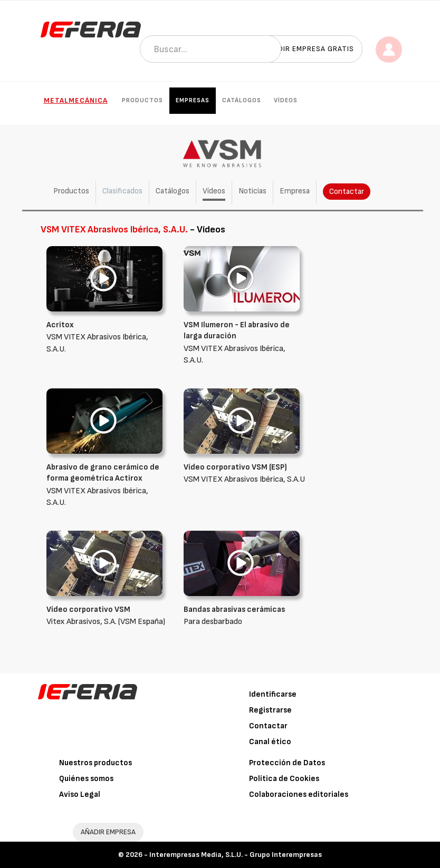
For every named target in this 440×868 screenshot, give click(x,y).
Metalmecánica (76, 100)
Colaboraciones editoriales (299, 794)
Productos (142, 100)
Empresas (193, 100)
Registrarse (270, 710)
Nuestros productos (95, 763)
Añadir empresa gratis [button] (309, 49)
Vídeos (286, 100)
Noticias (252, 191)
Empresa (295, 191)
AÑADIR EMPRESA (108, 832)
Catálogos (242, 100)
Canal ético (270, 742)
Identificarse (273, 694)
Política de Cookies (284, 779)
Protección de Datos (287, 763)
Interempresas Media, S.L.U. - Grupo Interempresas (236, 855)
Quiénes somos (86, 779)
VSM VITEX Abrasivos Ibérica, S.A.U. (107, 337)
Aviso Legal (80, 794)
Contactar (347, 192)
